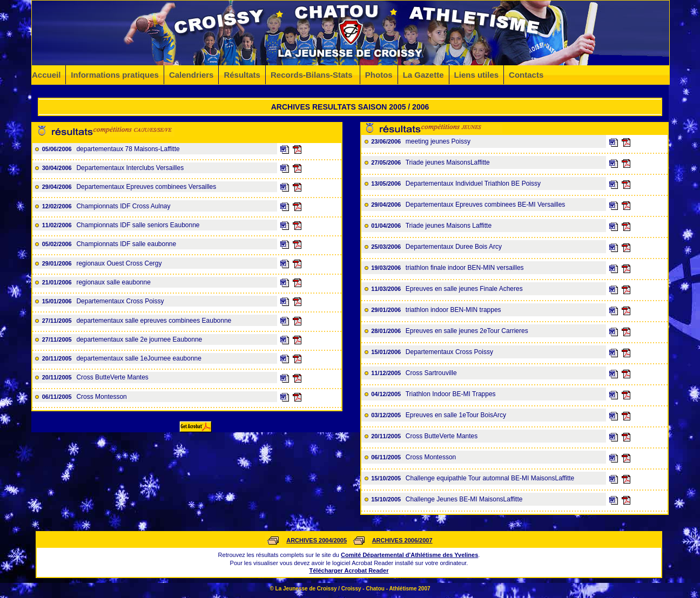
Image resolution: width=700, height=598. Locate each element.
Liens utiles (477, 75)
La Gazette (423, 75)
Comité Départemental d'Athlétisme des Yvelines (409, 555)
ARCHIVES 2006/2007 (402, 540)
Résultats (242, 75)
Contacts (526, 75)
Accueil (46, 75)
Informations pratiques (115, 75)
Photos (379, 75)
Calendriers (191, 75)
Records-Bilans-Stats (313, 75)
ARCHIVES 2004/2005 (317, 540)
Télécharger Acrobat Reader (349, 570)
